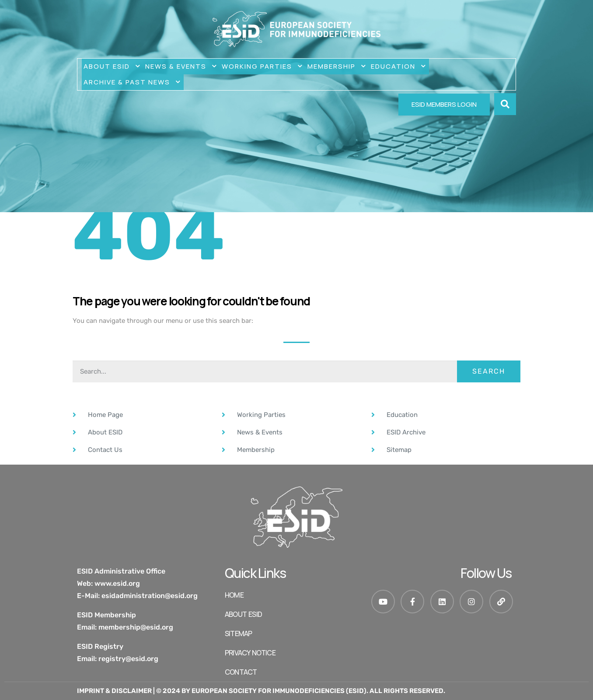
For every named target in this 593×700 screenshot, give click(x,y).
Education (399, 66)
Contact (241, 672)
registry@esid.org (128, 659)
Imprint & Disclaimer (114, 691)
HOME (234, 595)
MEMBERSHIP (337, 66)
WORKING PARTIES (263, 66)
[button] (505, 104)
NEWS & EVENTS (182, 66)
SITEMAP (238, 633)
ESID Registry (100, 646)
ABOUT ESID (113, 66)
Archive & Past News (133, 82)
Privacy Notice (250, 653)
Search (489, 371)
